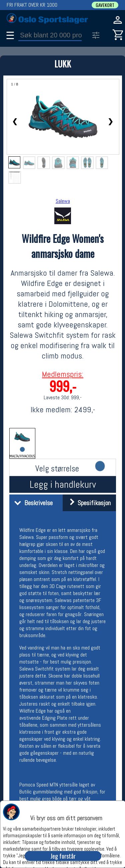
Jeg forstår (63, 856)
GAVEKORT (105, 5)
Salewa (63, 201)
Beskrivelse (32, 503)
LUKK (63, 64)
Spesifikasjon (87, 503)
